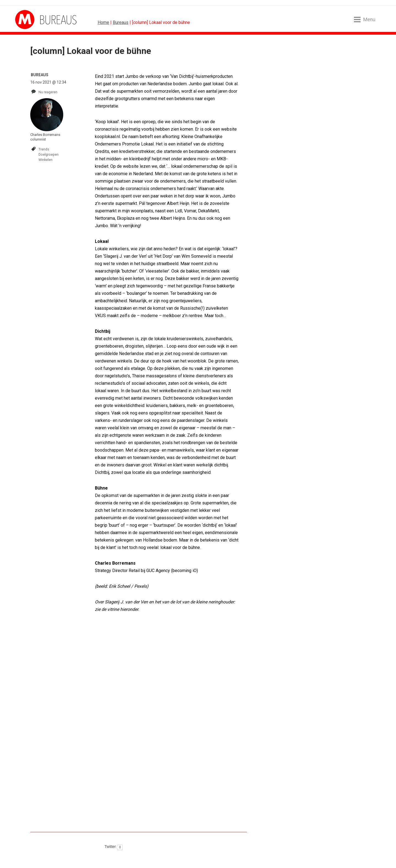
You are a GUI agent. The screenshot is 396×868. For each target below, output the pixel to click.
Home (103, 22)
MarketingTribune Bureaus (36, 20)
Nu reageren (48, 92)
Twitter (110, 847)
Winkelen (46, 160)
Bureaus (121, 22)
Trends (44, 149)
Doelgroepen (49, 154)
